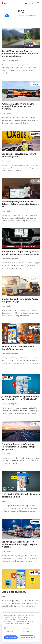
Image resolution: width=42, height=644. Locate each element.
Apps (12, 16)
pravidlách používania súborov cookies (17, 623)
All (7, 16)
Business (20, 16)
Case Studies (31, 16)
